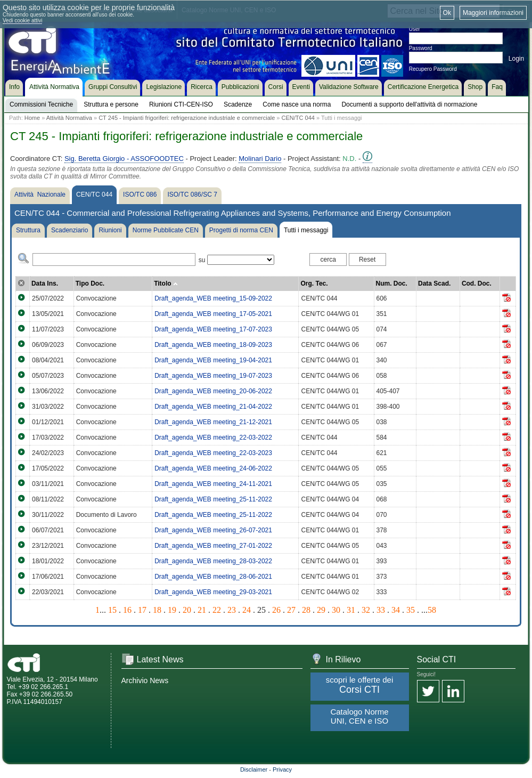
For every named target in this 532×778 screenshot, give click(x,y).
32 (366, 610)
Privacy (282, 769)
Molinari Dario (260, 159)
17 (142, 610)
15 (112, 610)
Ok (447, 13)
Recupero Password (433, 69)
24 (247, 610)
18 (157, 610)
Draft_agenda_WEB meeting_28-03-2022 (213, 561)
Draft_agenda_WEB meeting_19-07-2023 (213, 376)
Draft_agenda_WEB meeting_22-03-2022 (213, 437)
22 (217, 610)
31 (351, 610)
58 (432, 610)
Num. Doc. (392, 283)
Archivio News (145, 680)
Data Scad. (434, 283)
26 (276, 610)
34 (396, 610)
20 (187, 610)
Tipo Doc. (90, 283)
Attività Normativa (69, 118)
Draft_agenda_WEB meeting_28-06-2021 (213, 577)
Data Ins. (45, 283)
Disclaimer (254, 769)
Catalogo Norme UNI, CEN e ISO (359, 716)
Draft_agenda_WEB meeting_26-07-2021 (213, 530)
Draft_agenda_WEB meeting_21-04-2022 (213, 407)
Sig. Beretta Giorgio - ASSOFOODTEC (124, 159)
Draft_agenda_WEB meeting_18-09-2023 (213, 345)
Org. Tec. (314, 283)
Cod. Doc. (477, 283)
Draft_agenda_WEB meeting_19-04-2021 (213, 360)
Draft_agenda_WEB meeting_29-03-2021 (213, 592)
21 (202, 610)
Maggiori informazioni (493, 13)
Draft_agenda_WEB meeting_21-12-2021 (213, 422)
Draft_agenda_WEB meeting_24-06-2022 (213, 468)
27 (291, 610)
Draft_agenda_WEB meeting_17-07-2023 (213, 329)
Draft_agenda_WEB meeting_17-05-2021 (213, 314)
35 (411, 610)
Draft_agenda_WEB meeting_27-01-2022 (213, 546)
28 (306, 610)
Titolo (166, 283)
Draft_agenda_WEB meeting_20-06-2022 (213, 391)
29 (321, 610)
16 (127, 610)
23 (232, 610)
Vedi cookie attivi (23, 21)
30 (336, 610)
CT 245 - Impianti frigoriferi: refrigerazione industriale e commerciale (187, 118)
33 (381, 610)
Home (32, 118)
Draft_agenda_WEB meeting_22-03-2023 (213, 453)
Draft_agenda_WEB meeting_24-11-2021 (213, 484)
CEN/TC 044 (298, 118)
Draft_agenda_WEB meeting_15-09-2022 (213, 298)
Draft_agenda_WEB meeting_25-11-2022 (213, 499)
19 (172, 610)
